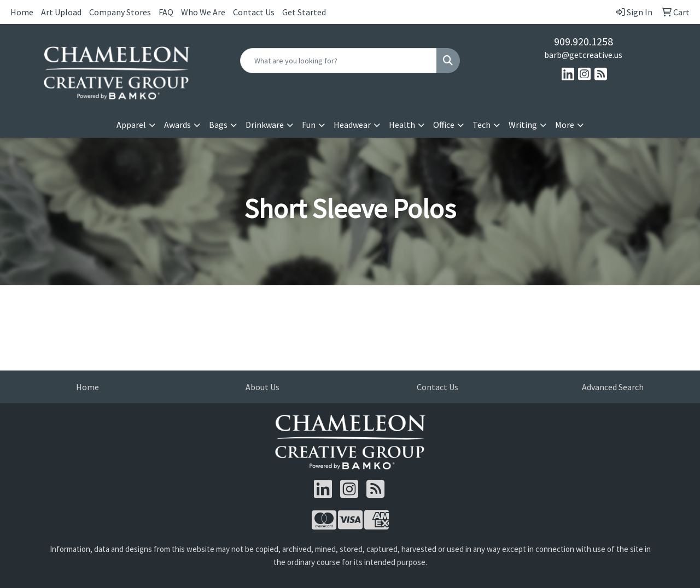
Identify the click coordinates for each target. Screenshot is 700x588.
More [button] (565, 125)
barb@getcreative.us (583, 55)
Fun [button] (309, 125)
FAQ (166, 12)
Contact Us (254, 12)
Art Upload (61, 12)
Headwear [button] (352, 125)
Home (22, 12)
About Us (262, 387)
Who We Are (203, 12)
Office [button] (444, 125)
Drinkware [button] (265, 125)
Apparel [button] (131, 125)
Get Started (304, 12)
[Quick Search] (339, 61)
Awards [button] (177, 125)
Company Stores (120, 12)
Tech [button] (482, 125)
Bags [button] (218, 125)
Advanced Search (613, 387)
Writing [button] (523, 125)
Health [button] (402, 125)
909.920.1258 (584, 41)
